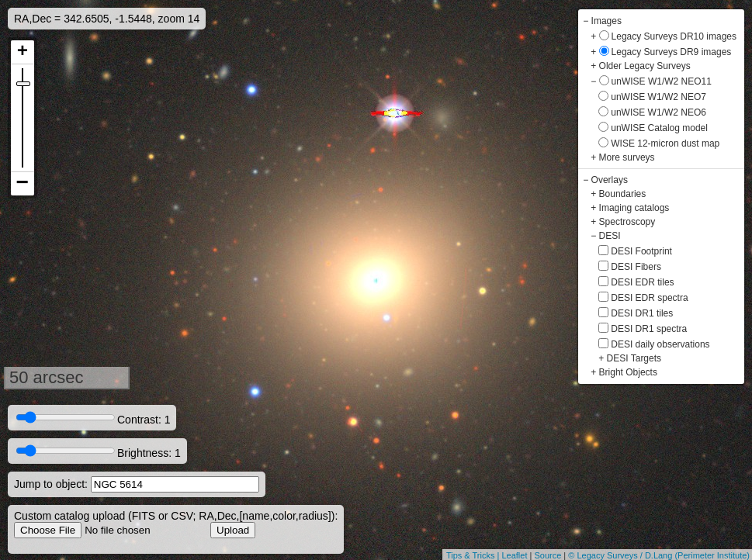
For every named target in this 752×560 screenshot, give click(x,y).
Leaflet (514, 555)
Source (548, 555)
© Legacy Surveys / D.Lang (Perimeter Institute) (659, 555)
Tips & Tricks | (474, 555)
